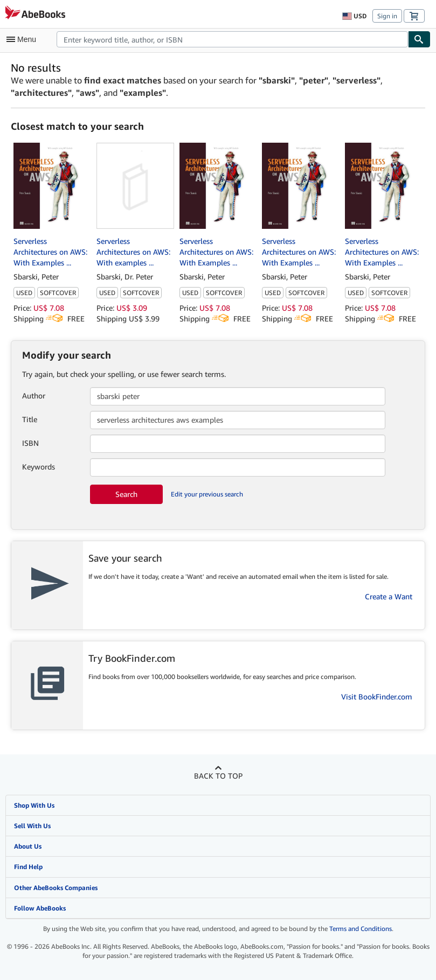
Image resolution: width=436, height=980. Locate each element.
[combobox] (232, 39)
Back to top (218, 776)
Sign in (387, 16)
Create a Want (389, 596)
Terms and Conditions (361, 929)
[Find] (419, 39)
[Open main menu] (24, 39)
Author (34, 395)
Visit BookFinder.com (377, 696)
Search (126, 494)
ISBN (30, 443)
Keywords (39, 467)
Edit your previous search (207, 494)
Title (30, 419)
